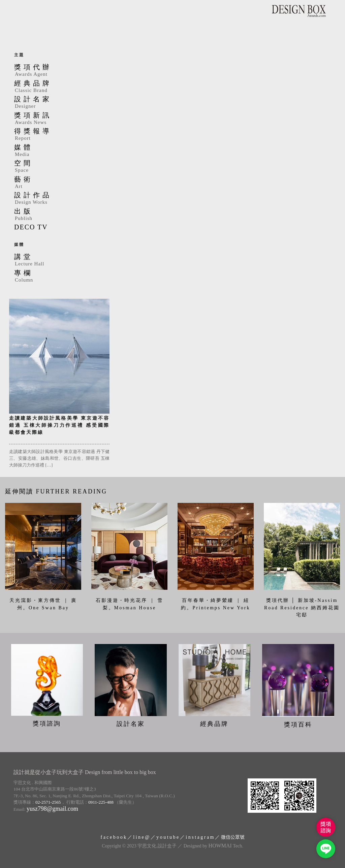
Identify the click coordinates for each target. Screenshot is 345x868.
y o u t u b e (167, 837)
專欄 (172, 277)
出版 (172, 215)
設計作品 (172, 199)
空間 (172, 167)
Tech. (226, 846)
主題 (19, 55)
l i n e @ (141, 837)
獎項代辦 (172, 71)
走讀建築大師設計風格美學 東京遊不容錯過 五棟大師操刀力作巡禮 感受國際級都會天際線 (59, 425)
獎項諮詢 (47, 724)
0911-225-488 (101, 802)
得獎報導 (172, 135)
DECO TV (31, 227)
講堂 (172, 260)
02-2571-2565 (48, 802)
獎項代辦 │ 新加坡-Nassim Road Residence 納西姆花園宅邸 (302, 608)
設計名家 (172, 103)
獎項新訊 (172, 119)
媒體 (172, 151)
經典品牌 (172, 87)
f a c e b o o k (113, 837)
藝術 (172, 183)
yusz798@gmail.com (52, 808)
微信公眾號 (233, 837)
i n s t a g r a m (200, 837)
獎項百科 (298, 724)
